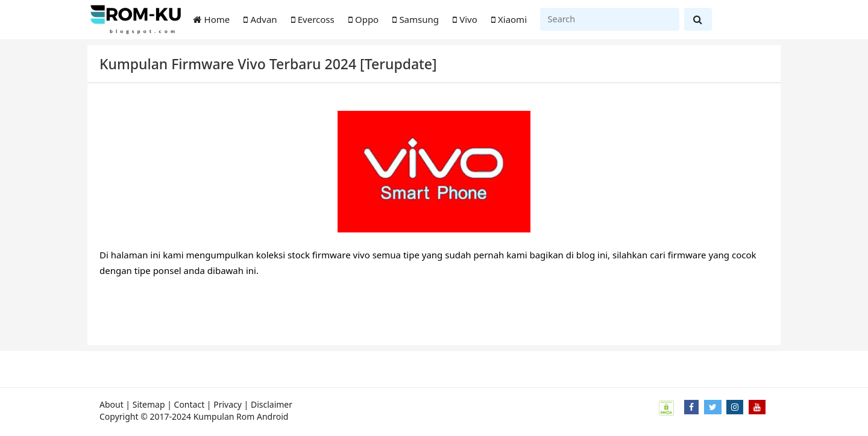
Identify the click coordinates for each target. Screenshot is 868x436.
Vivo (465, 19)
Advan (260, 19)
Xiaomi (509, 19)
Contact (190, 404)
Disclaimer (272, 404)
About (112, 404)
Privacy (228, 404)
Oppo (363, 19)
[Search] (610, 19)
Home (212, 19)
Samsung (416, 19)
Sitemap (149, 404)
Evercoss (313, 19)
